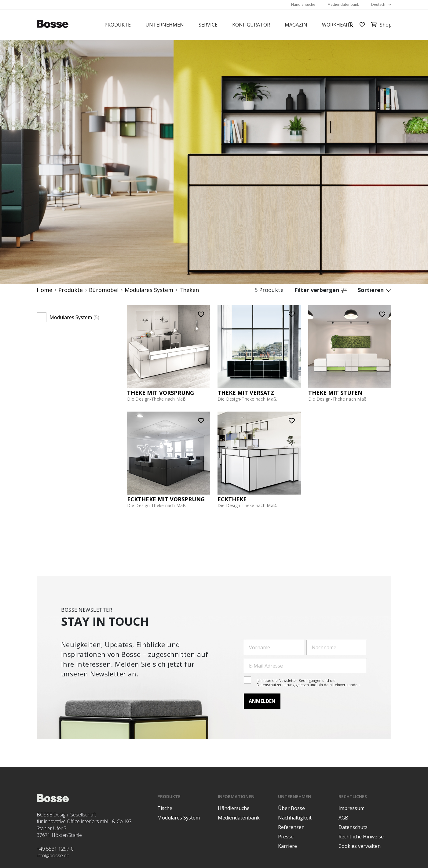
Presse (286, 837)
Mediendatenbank (343, 4)
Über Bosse (291, 808)
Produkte (118, 25)
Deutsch (378, 4)
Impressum (351, 808)
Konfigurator (251, 25)
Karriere (287, 846)
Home (44, 290)
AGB (343, 818)
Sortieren (375, 290)
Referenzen (291, 827)
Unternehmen (165, 25)
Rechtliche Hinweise (361, 837)
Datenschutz (353, 827)
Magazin (296, 25)
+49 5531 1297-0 (55, 849)
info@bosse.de (53, 855)
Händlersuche (303, 4)
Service (208, 25)
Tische (165, 808)
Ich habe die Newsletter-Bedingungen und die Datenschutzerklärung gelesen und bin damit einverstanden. (309, 683)
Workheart (337, 25)
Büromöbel (104, 290)
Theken (189, 290)
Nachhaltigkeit (295, 818)
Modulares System (149, 290)
